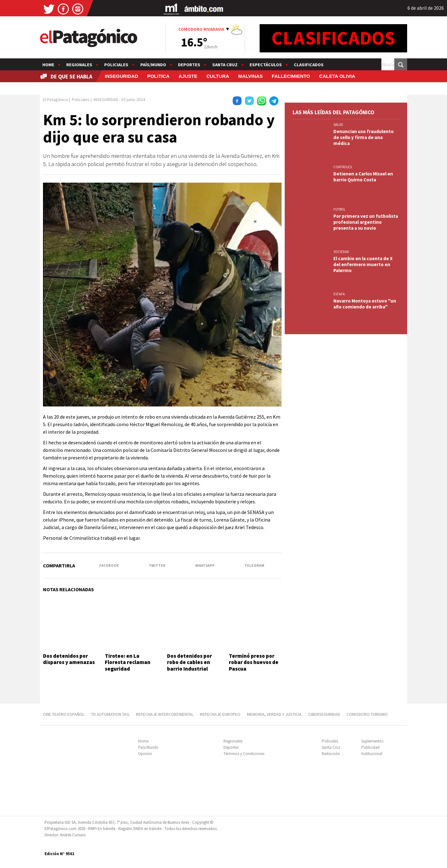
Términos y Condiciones (244, 754)
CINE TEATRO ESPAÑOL (64, 714)
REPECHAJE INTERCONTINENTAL (165, 714)
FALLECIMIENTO (291, 76)
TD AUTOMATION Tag (110, 714)
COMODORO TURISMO (367, 714)
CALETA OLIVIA (337, 76)
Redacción (331, 754)
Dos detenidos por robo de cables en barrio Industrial (189, 662)
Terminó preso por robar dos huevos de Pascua (254, 662)
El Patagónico (56, 99)
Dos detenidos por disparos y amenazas (69, 659)
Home (48, 65)
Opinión (145, 754)
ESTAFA (339, 294)
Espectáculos (266, 65)
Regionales (79, 65)
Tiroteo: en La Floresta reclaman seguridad (128, 662)
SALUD (338, 125)
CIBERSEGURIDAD (324, 714)
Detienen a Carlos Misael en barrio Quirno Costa (363, 177)
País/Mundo (153, 65)
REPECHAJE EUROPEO (220, 714)
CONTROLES (343, 167)
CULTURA (218, 76)
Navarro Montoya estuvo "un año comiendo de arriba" (365, 304)
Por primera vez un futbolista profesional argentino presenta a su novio (366, 222)
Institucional (372, 754)
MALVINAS (250, 76)
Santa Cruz (225, 65)
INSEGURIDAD (121, 76)
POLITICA (158, 76)
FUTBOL (339, 209)
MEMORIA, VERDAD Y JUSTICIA (274, 714)
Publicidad (370, 747)
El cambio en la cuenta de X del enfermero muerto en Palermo (363, 264)
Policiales (116, 65)
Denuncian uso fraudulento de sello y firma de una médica (364, 137)
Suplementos (372, 741)
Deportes (189, 65)
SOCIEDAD (341, 252)
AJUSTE (188, 76)
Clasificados (309, 65)
